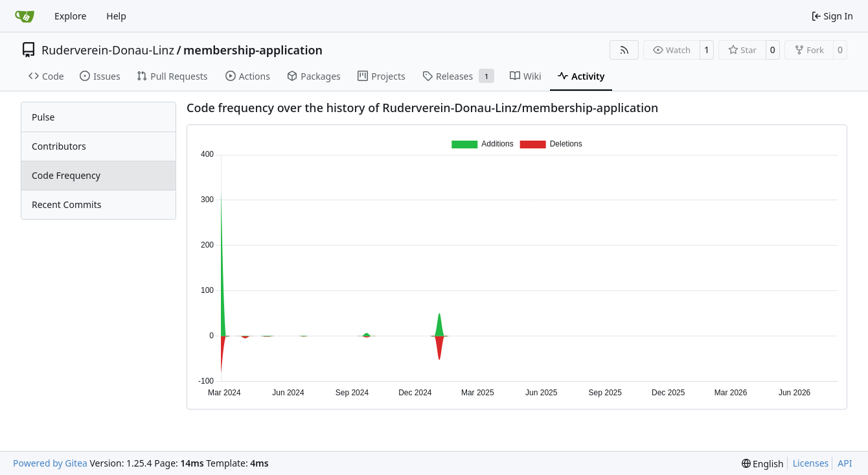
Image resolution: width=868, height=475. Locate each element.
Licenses (811, 463)
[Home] (25, 16)
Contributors (59, 146)
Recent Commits (66, 204)
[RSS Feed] (624, 50)
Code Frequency (66, 175)
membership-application (253, 50)
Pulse (43, 117)
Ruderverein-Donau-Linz (108, 50)
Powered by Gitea (50, 463)
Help (116, 16)
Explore (70, 16)
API (845, 463)
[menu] (763, 464)
